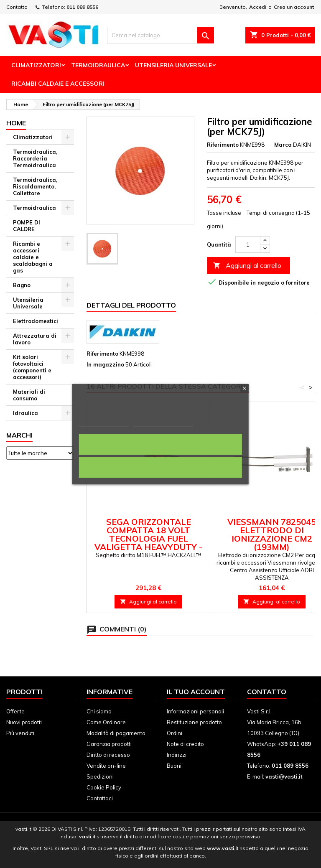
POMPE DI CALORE (27, 226)
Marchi (19, 435)
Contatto (17, 7)
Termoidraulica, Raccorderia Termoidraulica (35, 158)
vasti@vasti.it (284, 776)
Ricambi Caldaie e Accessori (58, 84)
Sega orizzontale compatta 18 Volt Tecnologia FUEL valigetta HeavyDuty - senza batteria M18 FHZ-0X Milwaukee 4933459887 (149, 543)
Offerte (15, 711)
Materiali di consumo (29, 395)
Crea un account (294, 7)
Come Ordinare (106, 722)
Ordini (175, 733)
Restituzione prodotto (194, 722)
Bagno (22, 285)
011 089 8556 (82, 7)
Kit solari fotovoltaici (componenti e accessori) (32, 367)
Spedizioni (100, 776)
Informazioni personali (195, 711)
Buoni (174, 766)
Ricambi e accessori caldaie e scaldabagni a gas (33, 257)
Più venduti (20, 733)
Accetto (160, 444)
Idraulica (25, 413)
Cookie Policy (104, 787)
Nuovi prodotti (24, 722)
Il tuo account (196, 692)
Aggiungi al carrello (247, 266)
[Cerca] (160, 35)
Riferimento (223, 145)
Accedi (258, 7)
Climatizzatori (36, 65)
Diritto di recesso (108, 755)
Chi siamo (99, 711)
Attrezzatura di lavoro (35, 339)
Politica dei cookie (104, 423)
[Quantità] (248, 244)
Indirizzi (177, 755)
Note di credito (185, 744)
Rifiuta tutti (160, 467)
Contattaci (100, 798)
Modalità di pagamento (116, 733)
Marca (283, 145)
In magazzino (105, 364)
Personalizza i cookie (163, 423)
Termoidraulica (98, 65)
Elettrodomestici (36, 321)
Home (16, 123)
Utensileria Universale (173, 65)
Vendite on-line (106, 766)
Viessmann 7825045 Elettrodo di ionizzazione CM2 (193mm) (272, 534)
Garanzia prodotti (109, 744)
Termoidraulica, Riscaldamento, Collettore (35, 186)
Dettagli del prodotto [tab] (131, 305)
